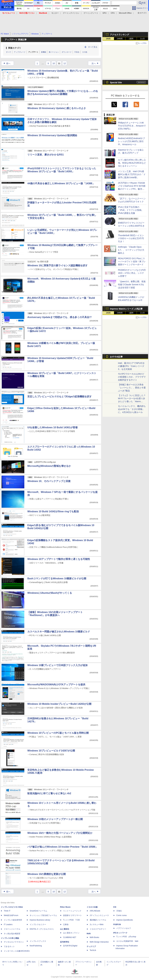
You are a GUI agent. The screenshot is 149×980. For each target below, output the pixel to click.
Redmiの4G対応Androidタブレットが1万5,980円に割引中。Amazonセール (131, 141)
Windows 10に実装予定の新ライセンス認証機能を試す (57, 265)
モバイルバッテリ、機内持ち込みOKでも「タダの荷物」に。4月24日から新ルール (132, 409)
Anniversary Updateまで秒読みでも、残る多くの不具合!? (59, 317)
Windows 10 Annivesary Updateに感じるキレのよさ (57, 108)
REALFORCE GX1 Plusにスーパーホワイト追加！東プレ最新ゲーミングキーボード (132, 261)
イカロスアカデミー (98, 929)
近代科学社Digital (70, 946)
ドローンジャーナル (12, 929)
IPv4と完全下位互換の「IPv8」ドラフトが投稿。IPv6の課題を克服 (131, 210)
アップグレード (20, 52)
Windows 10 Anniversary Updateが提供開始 (52, 135)
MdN (89, 934)
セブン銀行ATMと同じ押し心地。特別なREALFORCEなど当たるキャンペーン (132, 163)
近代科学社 (65, 942)
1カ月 (143, 39)
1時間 (108, 39)
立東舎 (66, 924)
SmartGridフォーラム (38, 911)
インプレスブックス (38, 941)
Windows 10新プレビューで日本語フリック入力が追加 (57, 665)
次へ (96, 63)
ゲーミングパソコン (71, 13)
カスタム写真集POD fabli (127, 941)
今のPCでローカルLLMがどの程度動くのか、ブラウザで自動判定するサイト (132, 377)
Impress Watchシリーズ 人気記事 (126, 309)
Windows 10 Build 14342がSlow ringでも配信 (53, 511)
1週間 (131, 39)
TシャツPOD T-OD (71, 920)
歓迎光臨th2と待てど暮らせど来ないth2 (49, 793)
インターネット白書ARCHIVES (17, 951)
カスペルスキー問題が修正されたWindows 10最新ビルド (59, 632)
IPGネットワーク (120, 933)
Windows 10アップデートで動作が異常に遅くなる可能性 (59, 559)
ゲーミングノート (91, 13)
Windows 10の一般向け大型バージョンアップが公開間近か (60, 833)
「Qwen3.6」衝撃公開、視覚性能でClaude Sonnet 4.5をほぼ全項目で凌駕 (132, 285)
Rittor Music (65, 907)
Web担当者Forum (11, 915)
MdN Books (94, 937)
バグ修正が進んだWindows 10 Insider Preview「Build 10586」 (63, 847)
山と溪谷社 (65, 929)
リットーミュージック (72, 911)
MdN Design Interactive (99, 942)
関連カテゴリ (15, 48)
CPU (113, 13)
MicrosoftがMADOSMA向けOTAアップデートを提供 (56, 684)
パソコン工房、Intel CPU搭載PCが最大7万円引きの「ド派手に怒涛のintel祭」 (132, 174)
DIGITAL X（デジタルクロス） (42, 929)
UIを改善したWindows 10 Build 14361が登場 (52, 427)
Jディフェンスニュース (99, 915)
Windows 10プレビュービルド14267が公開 (51, 751)
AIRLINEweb (95, 911)
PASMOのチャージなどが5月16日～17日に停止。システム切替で (132, 273)
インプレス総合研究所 (13, 920)
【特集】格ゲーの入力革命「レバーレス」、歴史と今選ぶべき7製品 (132, 388)
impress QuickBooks (125, 920)
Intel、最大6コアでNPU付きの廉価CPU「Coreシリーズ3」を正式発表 (131, 366)
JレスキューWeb (97, 924)
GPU (104, 13)
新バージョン (54, 52)
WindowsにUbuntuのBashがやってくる (50, 593)
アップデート (33, 52)
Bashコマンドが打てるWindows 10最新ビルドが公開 (57, 578)
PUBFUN (117, 924)
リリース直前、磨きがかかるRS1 (46, 155)
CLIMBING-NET (70, 937)
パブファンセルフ (124, 928)
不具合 (77, 52)
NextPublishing (36, 946)
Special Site (116, 83)
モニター (55, 13)
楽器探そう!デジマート (72, 915)
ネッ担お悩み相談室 (12, 934)
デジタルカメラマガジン (14, 942)
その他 (85, 52)
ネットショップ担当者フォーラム (43, 915)
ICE (115, 907)
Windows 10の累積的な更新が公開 (47, 874)
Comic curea (121, 915)
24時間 (120, 39)
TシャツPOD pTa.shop (126, 937)
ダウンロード (67, 52)
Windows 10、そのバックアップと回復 (49, 481)
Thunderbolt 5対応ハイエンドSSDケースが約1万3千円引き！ (131, 238)
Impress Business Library (40, 920)
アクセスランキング (120, 35)
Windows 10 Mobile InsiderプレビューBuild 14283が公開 (59, 704)
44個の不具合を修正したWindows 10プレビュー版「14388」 (61, 183)
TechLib (93, 950)
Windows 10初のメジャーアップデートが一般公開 (55, 819)
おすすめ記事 (116, 357)
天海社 (119, 911)
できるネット (9, 946)
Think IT (7, 911)
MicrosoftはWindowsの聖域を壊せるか (49, 466)
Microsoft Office (125, 13)
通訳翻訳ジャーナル (98, 920)
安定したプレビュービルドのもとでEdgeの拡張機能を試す (60, 397)
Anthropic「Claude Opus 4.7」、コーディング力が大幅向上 (131, 250)
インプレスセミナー (38, 924)
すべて (9, 52)
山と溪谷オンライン (71, 933)
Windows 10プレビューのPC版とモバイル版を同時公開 (58, 733)
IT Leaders (8, 924)
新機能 (44, 52)
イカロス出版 (92, 907)
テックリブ (91, 946)
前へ (6, 63)
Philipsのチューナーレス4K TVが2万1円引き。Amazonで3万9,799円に (132, 126)
